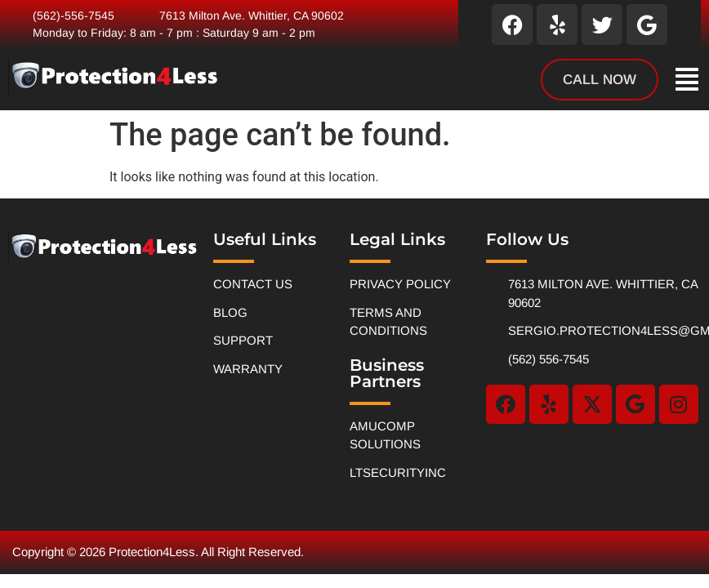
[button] (687, 80)
